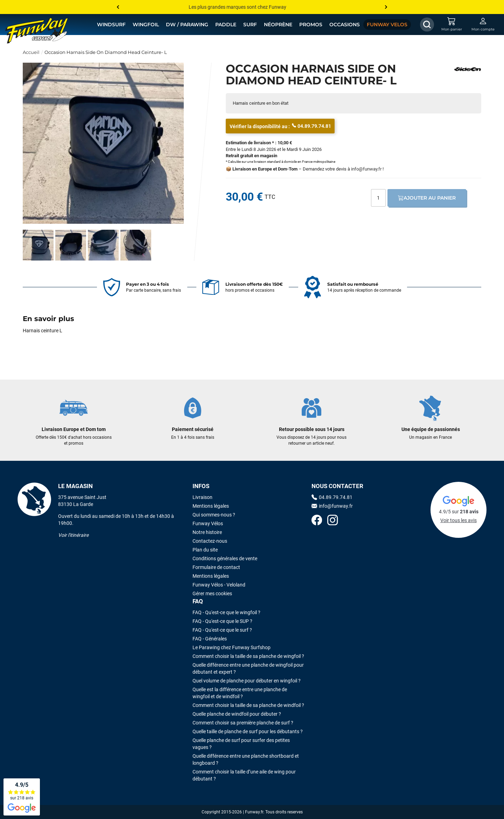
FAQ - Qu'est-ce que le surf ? (222, 630)
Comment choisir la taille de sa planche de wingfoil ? (248, 656)
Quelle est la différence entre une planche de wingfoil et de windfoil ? (240, 693)
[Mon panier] (451, 25)
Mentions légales (211, 506)
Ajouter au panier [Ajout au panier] (427, 198)
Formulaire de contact (216, 567)
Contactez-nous (210, 541)
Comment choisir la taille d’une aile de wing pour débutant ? (244, 775)
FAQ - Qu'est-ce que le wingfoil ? (226, 612)
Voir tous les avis (458, 520)
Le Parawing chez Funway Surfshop (232, 647)
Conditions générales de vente (225, 558)
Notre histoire (207, 532)
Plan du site (205, 550)
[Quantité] (378, 198)
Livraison (202, 497)
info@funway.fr (366, 169)
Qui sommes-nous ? (214, 515)
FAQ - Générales (210, 639)
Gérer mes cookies (212, 594)
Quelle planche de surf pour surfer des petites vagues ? (241, 744)
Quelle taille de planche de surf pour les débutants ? (248, 731)
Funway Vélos (208, 523)
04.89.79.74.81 (311, 126)
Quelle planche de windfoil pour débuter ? (237, 714)
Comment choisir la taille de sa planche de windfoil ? (248, 705)
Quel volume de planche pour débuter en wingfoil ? (247, 681)
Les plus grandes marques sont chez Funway (237, 7)
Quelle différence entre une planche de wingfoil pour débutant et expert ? (248, 668)
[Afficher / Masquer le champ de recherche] (427, 25)
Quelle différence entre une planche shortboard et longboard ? (246, 759)
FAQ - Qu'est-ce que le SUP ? (222, 621)
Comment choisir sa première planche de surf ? (243, 723)
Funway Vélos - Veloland (219, 585)
